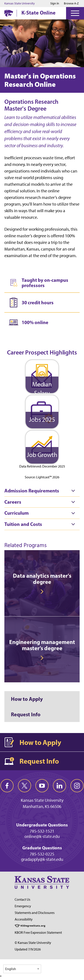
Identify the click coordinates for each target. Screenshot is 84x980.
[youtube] (42, 786)
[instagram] (77, 786)
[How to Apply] (42, 699)
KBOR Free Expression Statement (38, 933)
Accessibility (24, 919)
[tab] (42, 491)
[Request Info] (42, 714)
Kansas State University (20, 4)
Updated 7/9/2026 (28, 949)
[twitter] (24, 786)
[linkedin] (59, 786)
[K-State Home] (9, 13)
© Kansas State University (33, 943)
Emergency (23, 906)
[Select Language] (22, 969)
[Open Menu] (75, 13)
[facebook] (7, 786)
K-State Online (38, 13)
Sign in (55, 4)
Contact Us (22, 899)
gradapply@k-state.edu (42, 859)
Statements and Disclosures (35, 913)
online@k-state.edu (42, 836)
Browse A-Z (71, 3)
